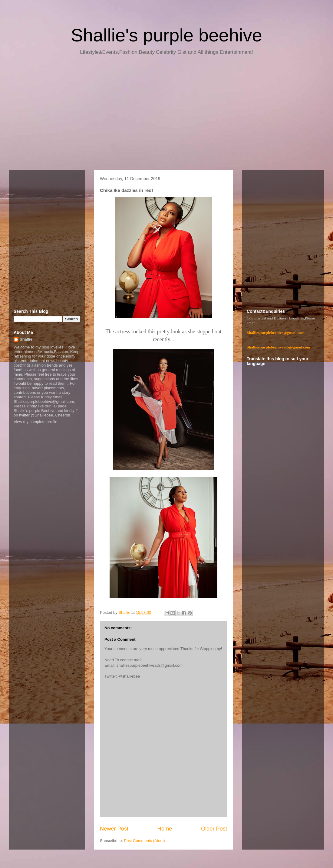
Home (165, 829)
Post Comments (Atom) (145, 841)
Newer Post (114, 829)
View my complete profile (35, 422)
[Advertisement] (166, 115)
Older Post (214, 829)
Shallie (26, 339)
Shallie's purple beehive (166, 35)
